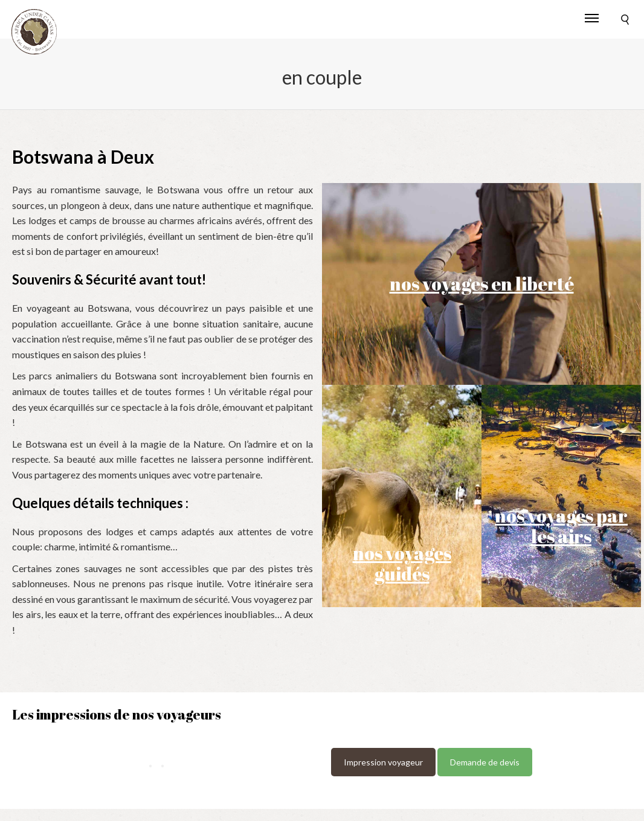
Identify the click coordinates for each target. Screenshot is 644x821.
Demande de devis (485, 762)
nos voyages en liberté (482, 284)
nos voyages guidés (402, 563)
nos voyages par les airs (561, 526)
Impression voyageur (383, 762)
